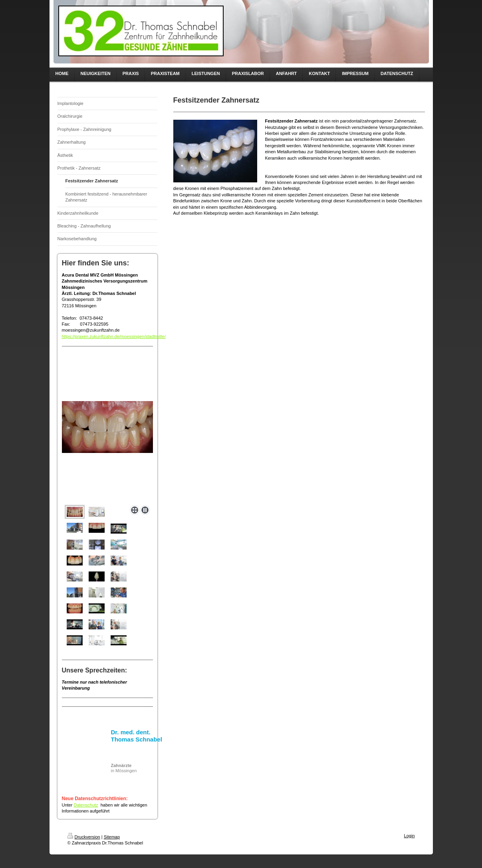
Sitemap (112, 837)
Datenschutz (86, 805)
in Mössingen (124, 768)
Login (410, 836)
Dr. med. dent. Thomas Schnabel (137, 736)
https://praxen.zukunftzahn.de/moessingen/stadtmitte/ (114, 336)
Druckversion (84, 837)
